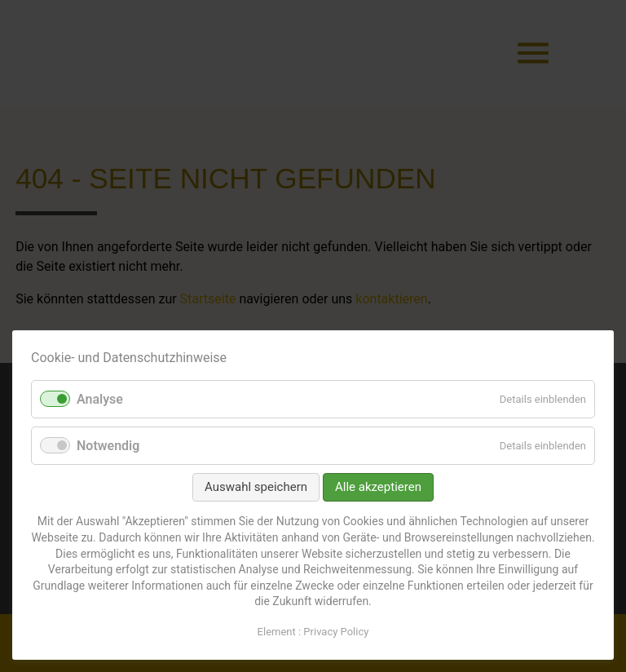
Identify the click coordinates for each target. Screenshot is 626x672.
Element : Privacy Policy (313, 632)
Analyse (100, 399)
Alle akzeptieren (378, 487)
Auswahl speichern (256, 487)
